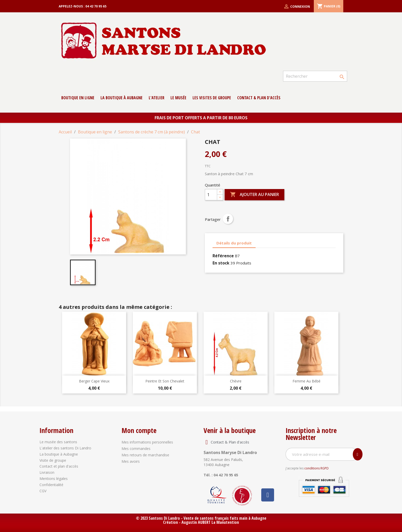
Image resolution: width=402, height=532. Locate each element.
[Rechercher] (315, 76)
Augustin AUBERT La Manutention (210, 522)
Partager (228, 219)
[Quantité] (211, 195)
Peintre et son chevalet (165, 381)
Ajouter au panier (254, 195)
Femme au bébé (306, 381)
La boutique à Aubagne (122, 98)
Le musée (178, 98)
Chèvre (236, 381)
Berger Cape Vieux (94, 381)
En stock (221, 263)
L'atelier (157, 98)
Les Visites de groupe (212, 98)
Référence (223, 256)
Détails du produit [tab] (234, 243)
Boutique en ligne (78, 98)
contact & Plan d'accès (259, 98)
